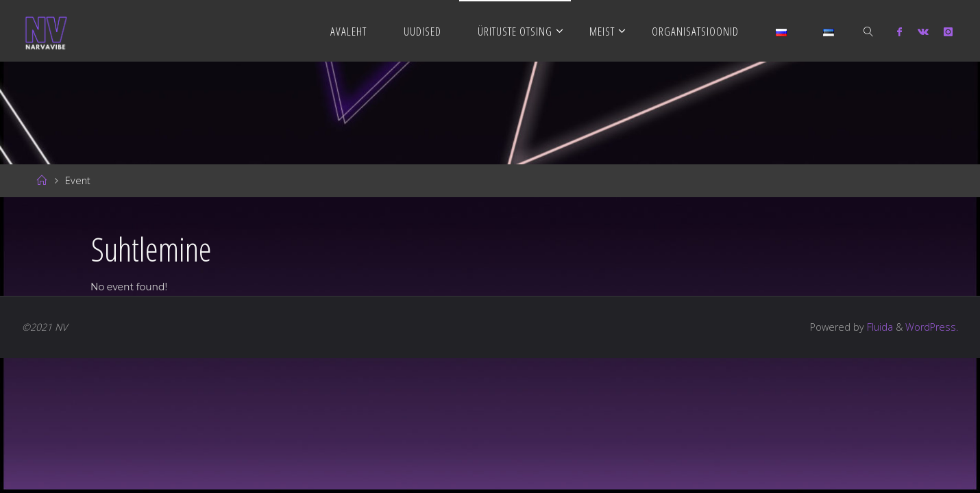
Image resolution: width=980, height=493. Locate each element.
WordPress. (932, 327)
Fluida (879, 327)
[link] (868, 31)
